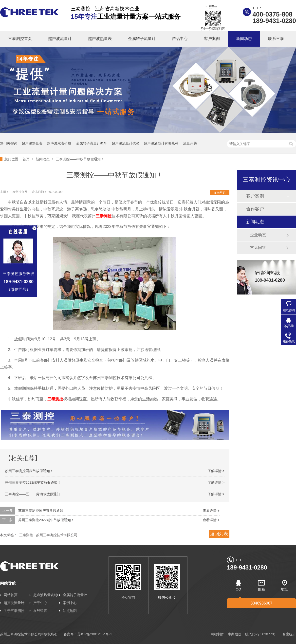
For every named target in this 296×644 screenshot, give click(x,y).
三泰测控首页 (20, 39)
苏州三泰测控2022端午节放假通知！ (33, 482)
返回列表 (220, 192)
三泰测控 (26, 535)
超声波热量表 (100, 39)
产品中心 (180, 39)
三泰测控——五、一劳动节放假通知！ (34, 494)
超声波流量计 (60, 39)
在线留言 (40, 611)
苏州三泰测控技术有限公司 (57, 535)
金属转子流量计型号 (92, 143)
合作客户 (255, 209)
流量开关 (190, 143)
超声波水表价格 (59, 143)
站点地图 (70, 611)
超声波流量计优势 (126, 143)
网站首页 (11, 595)
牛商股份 (235, 634)
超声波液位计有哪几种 (161, 143)
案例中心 (70, 603)
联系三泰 (276, 39)
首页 (27, 159)
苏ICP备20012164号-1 (95, 634)
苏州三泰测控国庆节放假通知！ (29, 471)
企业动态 (258, 235)
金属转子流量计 (142, 39)
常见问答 (258, 248)
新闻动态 (244, 39)
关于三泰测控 (14, 611)
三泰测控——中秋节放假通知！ (80, 159)
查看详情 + (211, 511)
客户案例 (212, 39)
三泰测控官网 (19, 192)
